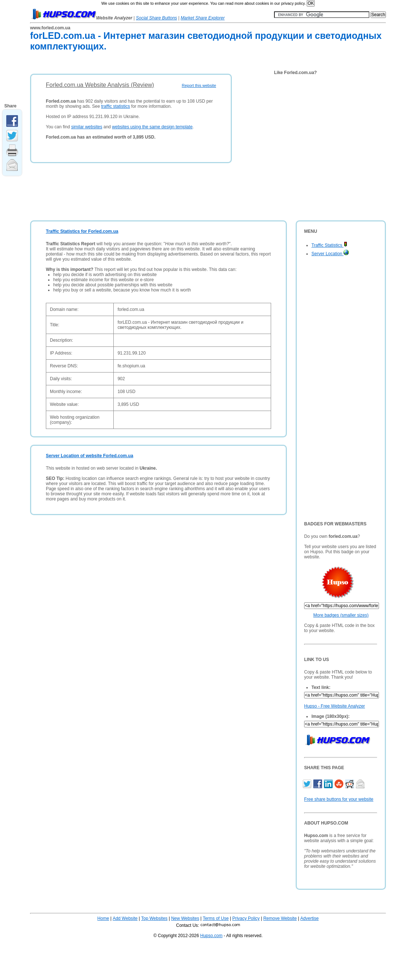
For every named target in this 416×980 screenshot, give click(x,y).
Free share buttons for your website (339, 799)
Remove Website (280, 918)
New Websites (185, 918)
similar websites (87, 127)
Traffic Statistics (329, 245)
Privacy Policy (246, 918)
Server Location (330, 254)
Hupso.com (211, 936)
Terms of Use (216, 918)
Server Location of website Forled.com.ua (90, 456)
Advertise (310, 918)
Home (103, 918)
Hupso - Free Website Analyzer (335, 706)
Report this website (199, 85)
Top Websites (154, 918)
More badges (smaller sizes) (341, 615)
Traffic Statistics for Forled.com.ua (82, 231)
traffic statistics (116, 106)
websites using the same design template (152, 127)
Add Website (125, 918)
